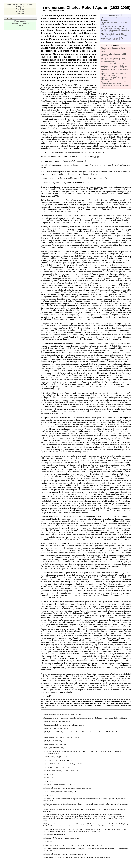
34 (95, 645)
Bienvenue (105, 20)
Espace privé (20, 13)
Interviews (20, 26)
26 (106, 568)
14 (75, 328)
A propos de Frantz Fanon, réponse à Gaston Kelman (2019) (114, 75)
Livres (20, 28)
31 (54, 627)
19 (60, 389)
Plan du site (20, 9)
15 (62, 337)
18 (108, 380)
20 (62, 413)
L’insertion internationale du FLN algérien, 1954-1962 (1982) (112, 39)
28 (71, 582)
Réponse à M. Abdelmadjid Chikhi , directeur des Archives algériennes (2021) (113, 50)
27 (47, 577)
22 (121, 467)
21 (99, 420)
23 (92, 512)
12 (73, 303)
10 (77, 211)
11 (114, 247)
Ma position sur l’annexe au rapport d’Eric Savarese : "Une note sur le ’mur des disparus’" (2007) (115, 60)
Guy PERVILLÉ (116, 15)
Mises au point (20, 21)
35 (49, 658)
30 (60, 598)
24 (115, 526)
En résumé (20, 11)
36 (70, 661)
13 (92, 319)
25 (116, 559)
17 (112, 350)
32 (82, 640)
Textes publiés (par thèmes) (20, 24)
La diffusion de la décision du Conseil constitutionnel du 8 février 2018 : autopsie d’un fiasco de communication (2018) (115, 69)
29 (75, 591)
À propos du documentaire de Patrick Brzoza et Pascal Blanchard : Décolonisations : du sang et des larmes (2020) (115, 85)
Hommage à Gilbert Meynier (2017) (114, 64)
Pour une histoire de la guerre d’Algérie (116, 18)
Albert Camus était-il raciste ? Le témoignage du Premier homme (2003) (115, 35)
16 (120, 346)
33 (75, 642)
